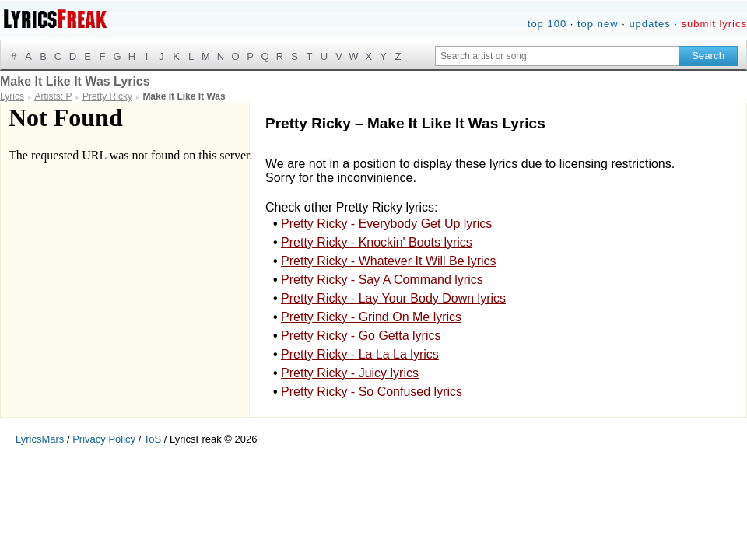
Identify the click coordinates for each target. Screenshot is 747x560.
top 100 (547, 24)
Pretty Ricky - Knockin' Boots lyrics (377, 242)
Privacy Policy (104, 439)
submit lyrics (714, 24)
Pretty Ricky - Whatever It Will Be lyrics (388, 261)
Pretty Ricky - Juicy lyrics (350, 373)
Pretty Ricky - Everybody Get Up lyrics (386, 224)
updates (649, 24)
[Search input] (557, 56)
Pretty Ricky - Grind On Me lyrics (371, 317)
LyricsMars (40, 439)
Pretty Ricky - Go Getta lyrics (361, 336)
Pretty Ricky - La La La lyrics (360, 354)
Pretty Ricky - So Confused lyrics (372, 392)
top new (598, 24)
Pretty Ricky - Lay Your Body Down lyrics (393, 298)
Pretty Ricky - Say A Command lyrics (382, 280)
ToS (153, 439)
